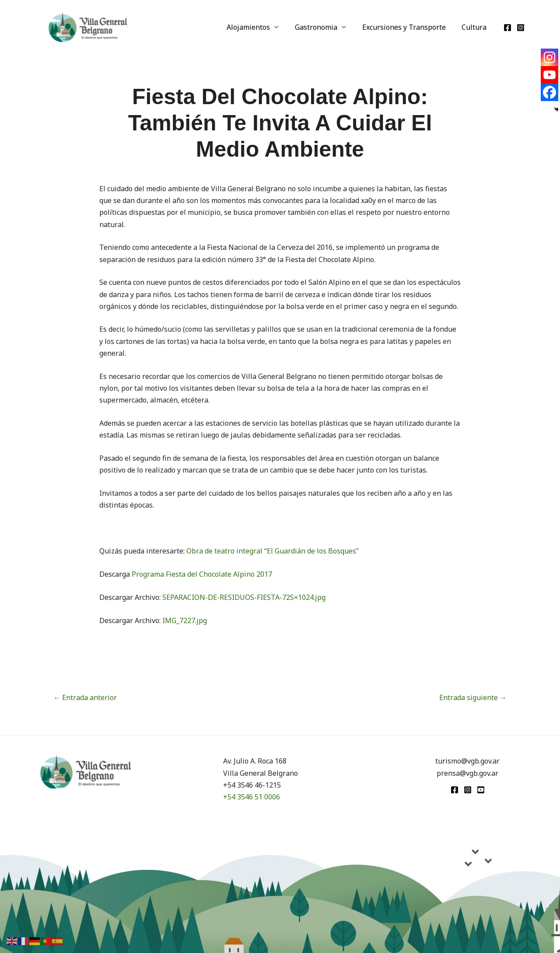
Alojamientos (256, 27)
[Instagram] (521, 28)
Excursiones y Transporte (407, 27)
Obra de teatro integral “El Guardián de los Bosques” (273, 551)
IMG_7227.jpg (185, 620)
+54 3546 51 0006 (252, 797)
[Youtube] (549, 75)
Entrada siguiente (473, 697)
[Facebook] (507, 28)
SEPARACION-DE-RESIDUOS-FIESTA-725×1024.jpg (244, 597)
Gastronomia (321, 27)
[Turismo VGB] (88, 26)
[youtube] (481, 790)
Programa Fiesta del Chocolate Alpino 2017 (202, 574)
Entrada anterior (85, 697)
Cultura (475, 27)
